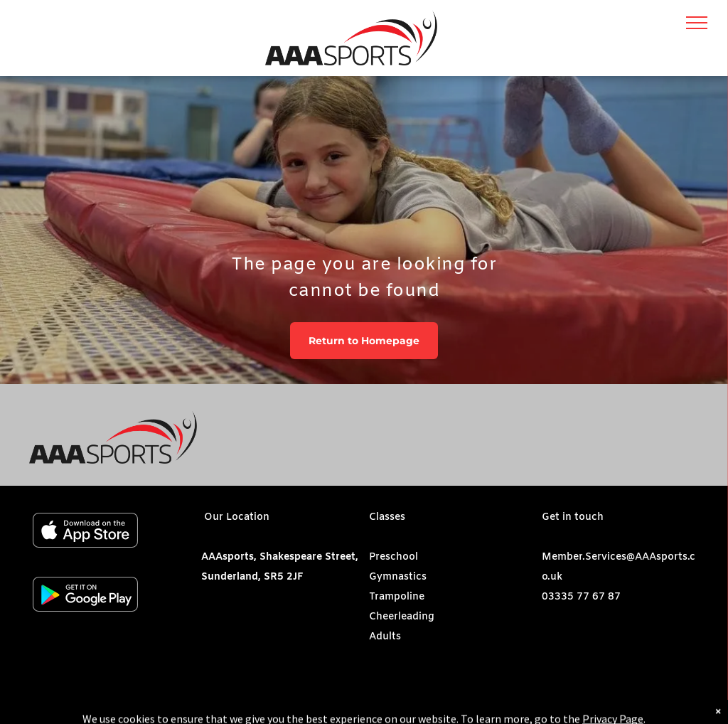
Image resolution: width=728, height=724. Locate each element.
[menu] (697, 23)
